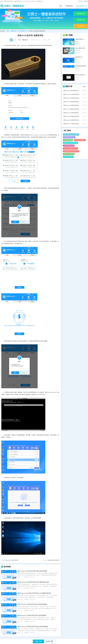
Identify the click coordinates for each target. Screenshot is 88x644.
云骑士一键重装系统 (11, 31)
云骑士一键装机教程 (69, 154)
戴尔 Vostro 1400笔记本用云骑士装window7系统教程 (72, 109)
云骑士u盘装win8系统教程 (81, 48)
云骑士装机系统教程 (80, 140)
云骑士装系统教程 (68, 157)
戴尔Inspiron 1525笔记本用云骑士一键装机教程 (72, 124)
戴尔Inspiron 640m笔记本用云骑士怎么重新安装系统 (34, 593)
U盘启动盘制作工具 (82, 6)
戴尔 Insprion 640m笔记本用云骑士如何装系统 (32, 571)
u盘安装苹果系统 (68, 140)
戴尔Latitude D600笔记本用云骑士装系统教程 (72, 116)
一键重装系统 (69, 6)
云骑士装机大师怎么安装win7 (71, 151)
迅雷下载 (38, 641)
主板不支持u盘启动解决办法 (81, 75)
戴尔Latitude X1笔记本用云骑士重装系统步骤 (72, 102)
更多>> (85, 87)
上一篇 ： (10, 560)
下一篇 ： (51, 560)
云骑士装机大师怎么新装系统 (71, 134)
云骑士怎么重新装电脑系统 (70, 148)
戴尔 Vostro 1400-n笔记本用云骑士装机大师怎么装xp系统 (72, 94)
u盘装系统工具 (79, 57)
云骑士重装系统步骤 (69, 146)
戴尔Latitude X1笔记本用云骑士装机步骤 (72, 91)
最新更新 (86, 1)
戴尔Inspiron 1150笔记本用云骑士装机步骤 (72, 113)
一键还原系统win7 (80, 39)
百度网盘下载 (81, 20)
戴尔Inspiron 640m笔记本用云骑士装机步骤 (72, 98)
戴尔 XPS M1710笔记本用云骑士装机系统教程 (32, 604)
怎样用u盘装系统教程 (80, 66)
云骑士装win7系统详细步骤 (70, 143)
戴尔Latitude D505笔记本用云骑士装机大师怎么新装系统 (72, 120)
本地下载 (81, 26)
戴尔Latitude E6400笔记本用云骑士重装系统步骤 (33, 582)
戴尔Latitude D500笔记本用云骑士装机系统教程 (33, 626)
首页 (61, 6)
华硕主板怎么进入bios (69, 137)
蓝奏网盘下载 (81, 14)
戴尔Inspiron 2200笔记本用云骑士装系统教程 (32, 615)
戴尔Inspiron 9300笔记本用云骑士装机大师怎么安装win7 (72, 105)
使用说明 (80, 1)
